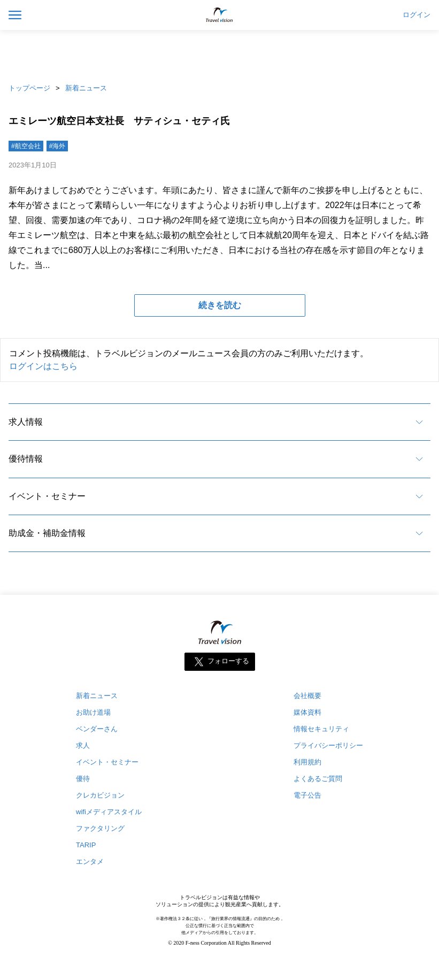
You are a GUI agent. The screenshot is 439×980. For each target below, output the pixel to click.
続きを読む (220, 305)
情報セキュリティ (321, 729)
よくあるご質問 (318, 779)
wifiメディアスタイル (109, 812)
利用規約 (307, 762)
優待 (83, 779)
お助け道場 (93, 712)
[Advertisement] (220, 53)
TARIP (86, 845)
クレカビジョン (100, 795)
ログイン (417, 15)
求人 (83, 745)
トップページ (29, 88)
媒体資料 (307, 712)
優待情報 (26, 459)
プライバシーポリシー (328, 745)
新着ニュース (86, 88)
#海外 (57, 146)
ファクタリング (100, 828)
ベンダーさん (97, 729)
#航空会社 (26, 146)
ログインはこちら (43, 366)
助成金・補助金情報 (47, 533)
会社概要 (307, 696)
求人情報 (26, 422)
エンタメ (90, 862)
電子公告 (307, 795)
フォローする (228, 661)
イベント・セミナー (47, 496)
